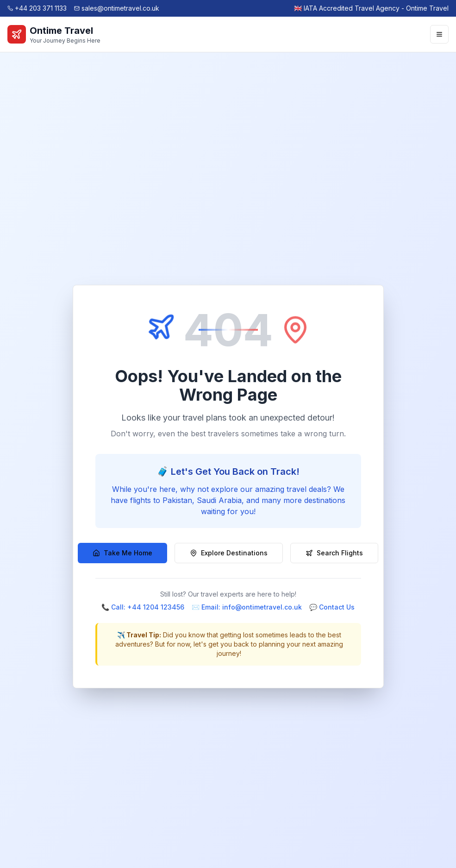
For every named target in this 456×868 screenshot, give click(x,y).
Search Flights (334, 553)
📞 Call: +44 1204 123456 (143, 607)
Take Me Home (122, 553)
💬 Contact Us (332, 607)
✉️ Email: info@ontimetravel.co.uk (247, 607)
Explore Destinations (229, 553)
